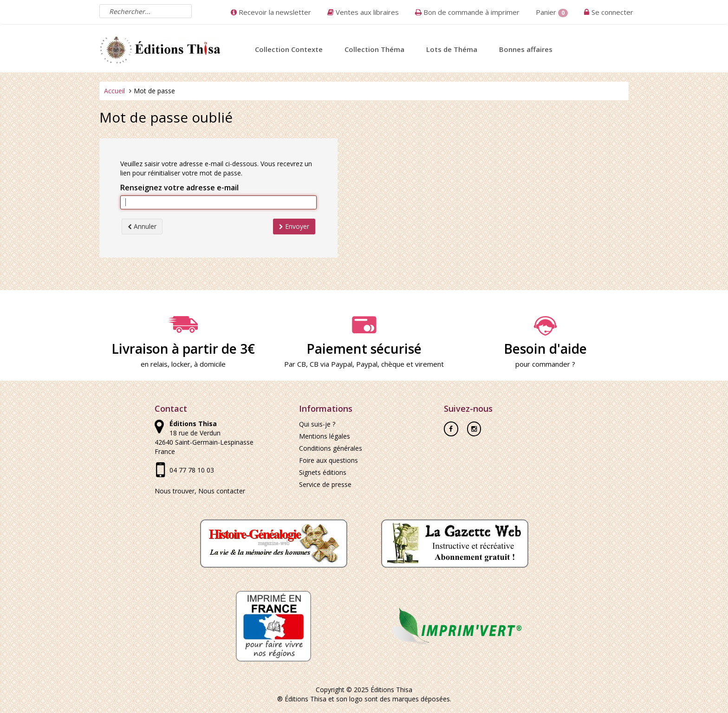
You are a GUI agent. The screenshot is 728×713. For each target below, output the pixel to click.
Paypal (367, 364)
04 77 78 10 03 (192, 470)
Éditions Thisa (391, 690)
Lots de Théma (452, 49)
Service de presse (325, 484)
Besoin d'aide (545, 337)
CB (302, 364)
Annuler (142, 226)
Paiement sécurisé (364, 337)
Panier (552, 12)
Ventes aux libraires (363, 12)
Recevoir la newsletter (271, 12)
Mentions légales (325, 436)
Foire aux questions (328, 460)
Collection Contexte (289, 49)
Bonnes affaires (526, 49)
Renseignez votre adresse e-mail (179, 188)
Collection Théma (374, 49)
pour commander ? (545, 364)
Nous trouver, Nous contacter (200, 491)
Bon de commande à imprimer (467, 12)
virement (429, 364)
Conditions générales (331, 448)
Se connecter (612, 12)
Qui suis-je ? (317, 424)
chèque (393, 364)
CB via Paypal (331, 364)
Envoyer (294, 226)
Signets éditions (323, 472)
